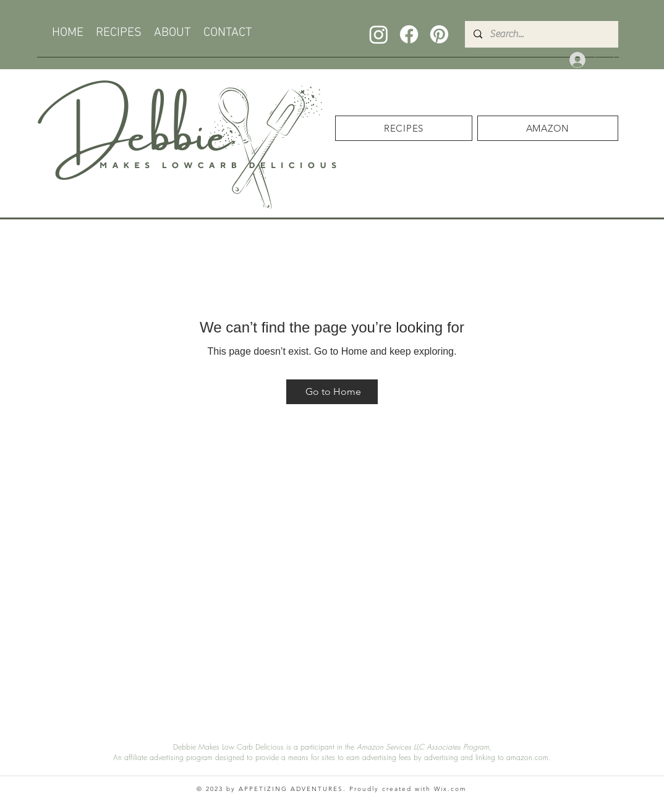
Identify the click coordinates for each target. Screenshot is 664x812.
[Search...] (541, 34)
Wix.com (450, 789)
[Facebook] (409, 34)
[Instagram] (379, 34)
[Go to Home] (332, 392)
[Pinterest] (439, 34)
